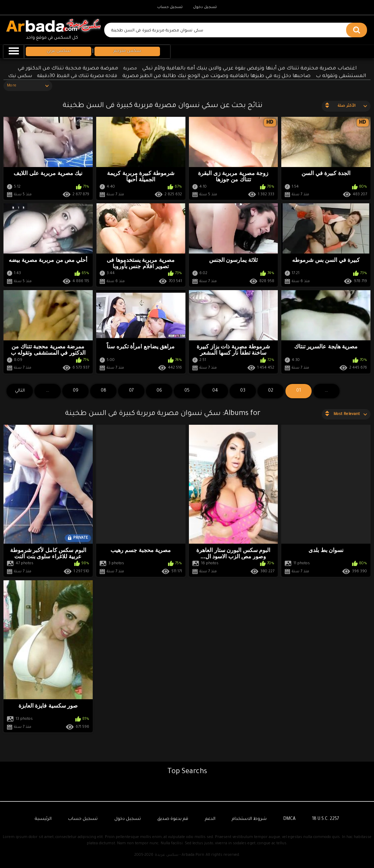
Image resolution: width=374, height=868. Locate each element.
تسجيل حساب (170, 7)
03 (243, 391)
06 (159, 391)
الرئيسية (43, 819)
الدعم (210, 819)
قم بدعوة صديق (173, 819)
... (48, 391)
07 (131, 391)
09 (76, 391)
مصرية (130, 69)
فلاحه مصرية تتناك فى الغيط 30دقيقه (77, 76)
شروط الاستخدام (249, 819)
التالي (20, 391)
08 (104, 391)
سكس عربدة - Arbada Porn (180, 855)
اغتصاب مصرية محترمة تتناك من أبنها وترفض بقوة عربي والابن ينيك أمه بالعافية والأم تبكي (249, 69)
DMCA (289, 819)
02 (271, 391)
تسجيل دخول (205, 7)
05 (187, 391)
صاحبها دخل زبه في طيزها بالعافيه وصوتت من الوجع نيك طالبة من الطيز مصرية (216, 76)
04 (215, 391)
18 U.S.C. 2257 (326, 819)
